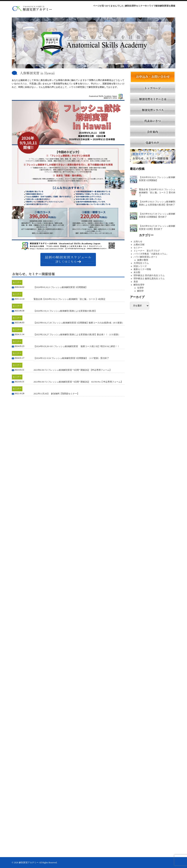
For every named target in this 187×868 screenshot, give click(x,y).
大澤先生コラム (141, 263)
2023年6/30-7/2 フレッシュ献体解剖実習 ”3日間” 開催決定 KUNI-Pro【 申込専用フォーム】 (78, 382)
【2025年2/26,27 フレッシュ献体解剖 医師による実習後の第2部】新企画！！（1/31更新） (77, 335)
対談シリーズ (140, 266)
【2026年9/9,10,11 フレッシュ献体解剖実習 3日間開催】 (61, 287)
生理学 (140, 288)
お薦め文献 (139, 245)
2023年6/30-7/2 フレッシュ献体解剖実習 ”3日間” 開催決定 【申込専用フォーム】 (73, 370)
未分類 (137, 272)
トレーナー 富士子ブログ (147, 251)
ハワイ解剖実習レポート (146, 257)
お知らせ (138, 241)
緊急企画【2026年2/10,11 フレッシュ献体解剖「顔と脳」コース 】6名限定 (70, 299)
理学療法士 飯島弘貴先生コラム (149, 279)
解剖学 (140, 291)
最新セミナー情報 (142, 269)
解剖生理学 (139, 285)
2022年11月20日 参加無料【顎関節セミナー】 (57, 394)
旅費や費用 (143, 260)
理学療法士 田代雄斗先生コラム (149, 275)
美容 (136, 282)
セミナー (138, 248)
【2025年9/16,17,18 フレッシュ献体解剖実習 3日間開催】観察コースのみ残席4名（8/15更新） (79, 323)
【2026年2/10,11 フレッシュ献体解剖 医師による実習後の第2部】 (65, 311)
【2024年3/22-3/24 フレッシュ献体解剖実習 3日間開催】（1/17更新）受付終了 (71, 358)
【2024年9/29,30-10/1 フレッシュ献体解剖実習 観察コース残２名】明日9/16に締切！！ (77, 346)
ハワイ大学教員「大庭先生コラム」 (151, 254)
